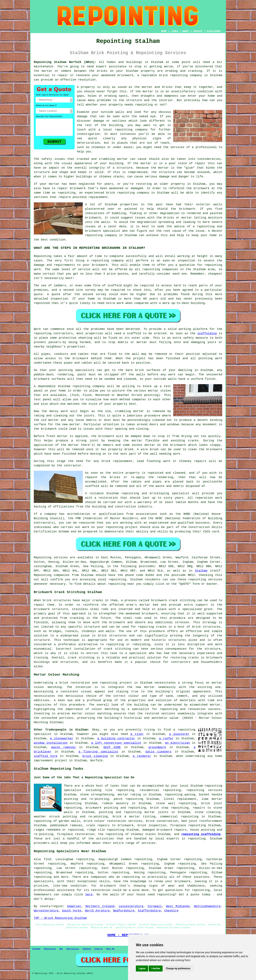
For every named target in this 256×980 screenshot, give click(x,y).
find (47, 859)
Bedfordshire (124, 911)
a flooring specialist (98, 752)
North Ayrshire (97, 911)
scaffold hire (46, 756)
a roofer (166, 739)
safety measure (196, 338)
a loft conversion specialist (116, 743)
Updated (87, 949)
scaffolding (207, 333)
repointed (42, 303)
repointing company (101, 235)
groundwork (157, 747)
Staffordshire (149, 911)
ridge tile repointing (106, 830)
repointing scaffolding (201, 834)
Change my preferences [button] (178, 968)
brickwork (187, 209)
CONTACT (198, 31)
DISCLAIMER (214, 31)
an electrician (177, 743)
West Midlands (178, 906)
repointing (179, 75)
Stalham (201, 571)
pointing (205, 358)
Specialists (73, 949)
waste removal (64, 747)
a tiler (137, 734)
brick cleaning (95, 756)
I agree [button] (142, 968)
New (61, 949)
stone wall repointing (176, 803)
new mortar (71, 424)
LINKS (174, 31)
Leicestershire (131, 906)
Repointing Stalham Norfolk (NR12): (65, 62)
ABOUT (186, 31)
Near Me (110, 949)
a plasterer (179, 734)
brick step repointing (169, 808)
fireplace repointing (188, 825)
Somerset (74, 906)
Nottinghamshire (207, 906)
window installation (51, 743)
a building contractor (116, 739)
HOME (164, 31)
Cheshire (171, 911)
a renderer (142, 756)
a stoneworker (62, 739)
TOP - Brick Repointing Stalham (60, 918)
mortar (148, 91)
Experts (99, 949)
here (89, 895)
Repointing (43, 256)
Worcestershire (46, 911)
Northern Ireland (100, 906)
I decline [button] (156, 968)
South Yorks (72, 911)
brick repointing (121, 193)
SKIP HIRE (112, 747)
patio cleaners (159, 752)
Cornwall (155, 906)
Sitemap (36, 949)
